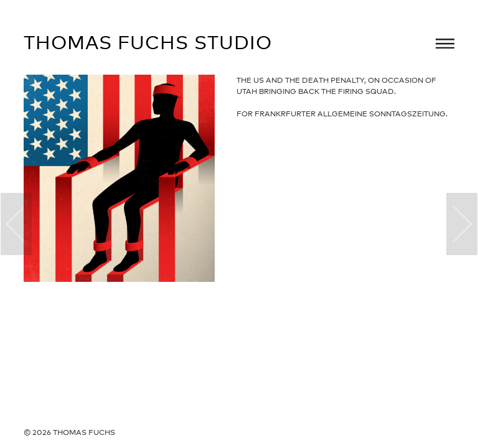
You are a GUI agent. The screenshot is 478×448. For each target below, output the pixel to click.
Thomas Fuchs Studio (148, 42)
